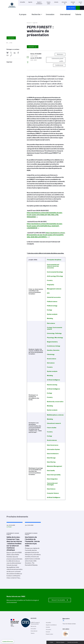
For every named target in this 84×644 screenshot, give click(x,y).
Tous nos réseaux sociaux (69, 624)
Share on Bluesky (7, 53)
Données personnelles (73, 642)
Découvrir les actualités (58, 600)
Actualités (23, 2)
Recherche (36, 14)
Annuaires (64, 2)
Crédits (51, 642)
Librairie (56, 2)
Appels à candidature (39, 3)
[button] (8, 642)
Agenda (30, 2)
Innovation (50, 14)
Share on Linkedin (15, 53)
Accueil (29, 23)
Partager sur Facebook (18, 53)
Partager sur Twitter (11, 53)
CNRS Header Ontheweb (78, 8)
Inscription (11, 38)
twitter (63, 620)
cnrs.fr (80, 2)
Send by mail (7, 55)
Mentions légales (60, 642)
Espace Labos (49, 3)
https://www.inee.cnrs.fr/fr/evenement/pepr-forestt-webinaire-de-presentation (11, 55)
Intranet (73, 2)
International (65, 14)
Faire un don (71, 8)
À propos (23, 14)
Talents (78, 14)
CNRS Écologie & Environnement (35, 623)
